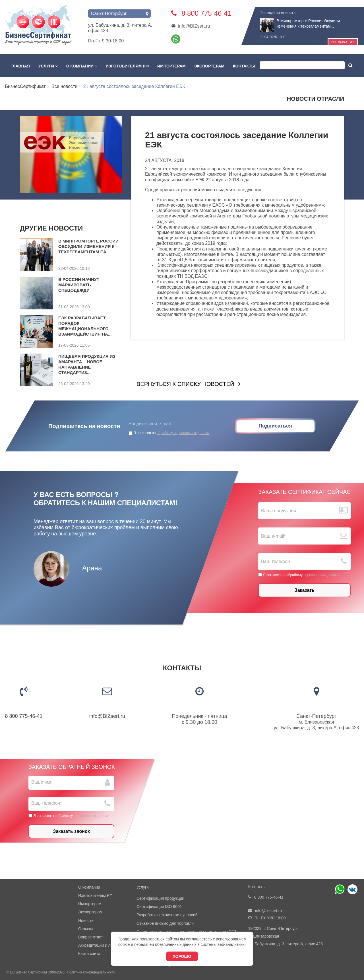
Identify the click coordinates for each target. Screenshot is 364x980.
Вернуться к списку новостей (185, 384)
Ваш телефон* (47, 803)
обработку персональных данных (183, 433)
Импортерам (171, 66)
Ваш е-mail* (273, 536)
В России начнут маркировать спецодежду (79, 285)
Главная (20, 66)
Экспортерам (209, 66)
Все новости (343, 42)
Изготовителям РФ (127, 66)
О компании (82, 66)
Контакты (244, 66)
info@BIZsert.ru (191, 26)
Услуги (48, 66)
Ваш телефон (276, 561)
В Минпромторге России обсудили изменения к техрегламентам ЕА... (88, 246)
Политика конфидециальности (91, 972)
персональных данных (321, 575)
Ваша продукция (279, 511)
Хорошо (182, 956)
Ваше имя (42, 782)
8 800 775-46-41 (24, 716)
